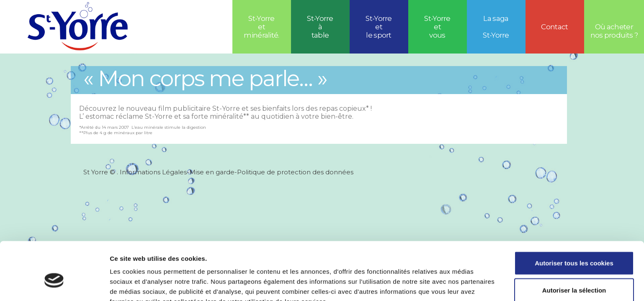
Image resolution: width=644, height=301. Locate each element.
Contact (554, 27)
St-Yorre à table (320, 27)
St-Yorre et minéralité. (261, 27)
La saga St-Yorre (496, 27)
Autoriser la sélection (574, 246)
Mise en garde (212, 172)
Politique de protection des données (295, 172)
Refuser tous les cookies (574, 274)
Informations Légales (153, 172)
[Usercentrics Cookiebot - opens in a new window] (54, 285)
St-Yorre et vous (437, 27)
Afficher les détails (461, 284)
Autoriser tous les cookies (574, 219)
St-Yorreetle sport (379, 27)
